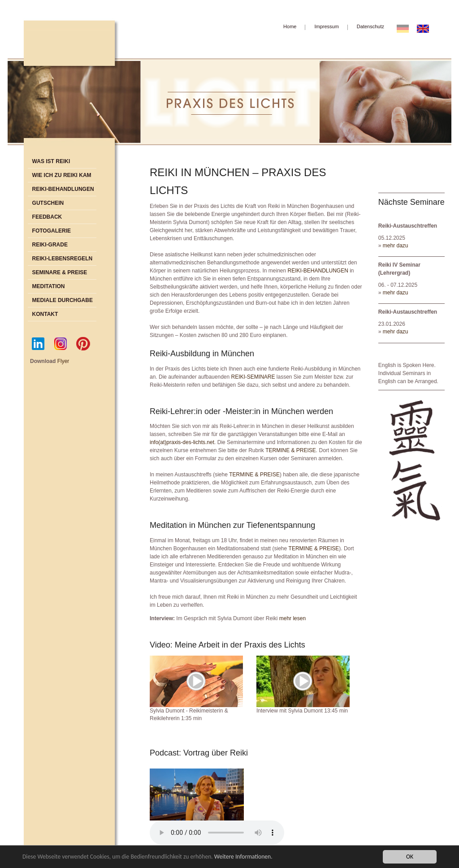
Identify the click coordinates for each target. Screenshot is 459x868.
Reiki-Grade (50, 245)
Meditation (49, 286)
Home (290, 26)
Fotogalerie (52, 231)
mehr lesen (292, 618)
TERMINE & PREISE (291, 450)
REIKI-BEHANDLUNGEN (318, 271)
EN (426, 28)
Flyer (63, 361)
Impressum (326, 26)
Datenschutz (370, 26)
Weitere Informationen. (243, 857)
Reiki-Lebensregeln (63, 259)
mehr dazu (396, 246)
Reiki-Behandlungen (63, 189)
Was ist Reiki (51, 161)
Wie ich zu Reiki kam (62, 175)
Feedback (47, 217)
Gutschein (48, 203)
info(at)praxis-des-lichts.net (182, 442)
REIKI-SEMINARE (253, 377)
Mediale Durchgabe (63, 300)
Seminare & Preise (60, 272)
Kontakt (45, 314)
